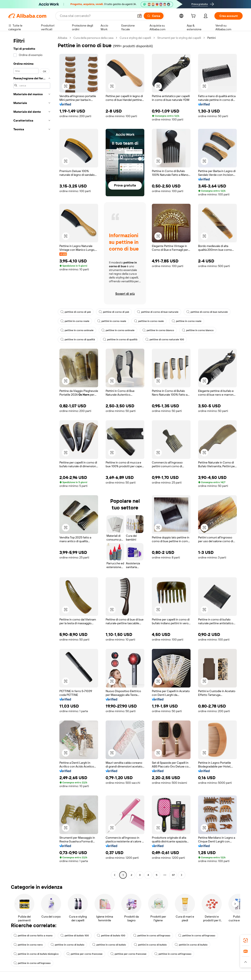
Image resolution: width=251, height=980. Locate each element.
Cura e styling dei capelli (135, 38)
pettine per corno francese (85, 954)
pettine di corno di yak (76, 312)
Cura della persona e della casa (93, 38)
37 (173, 875)
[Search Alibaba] (97, 16)
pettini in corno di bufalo (150, 945)
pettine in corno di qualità (78, 339)
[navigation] (32, 457)
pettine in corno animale (77, 330)
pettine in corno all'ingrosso (152, 936)
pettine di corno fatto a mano (33, 936)
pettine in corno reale (149, 321)
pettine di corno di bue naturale (158, 312)
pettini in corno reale (75, 321)
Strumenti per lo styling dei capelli (179, 38)
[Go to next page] (182, 875)
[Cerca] (154, 16)
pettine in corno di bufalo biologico (36, 954)
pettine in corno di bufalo (67, 945)
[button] (140, 16)
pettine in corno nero (28, 945)
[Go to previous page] (115, 875)
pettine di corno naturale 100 (165, 339)
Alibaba (62, 38)
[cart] (194, 16)
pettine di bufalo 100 (75, 936)
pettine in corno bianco (158, 330)
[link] (246, 940)
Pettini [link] (211, 38)
